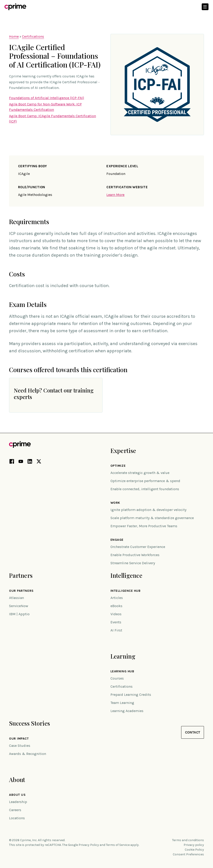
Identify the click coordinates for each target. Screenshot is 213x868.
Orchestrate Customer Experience (138, 547)
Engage (117, 540)
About (17, 780)
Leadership (18, 802)
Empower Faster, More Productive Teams (144, 526)
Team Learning (122, 703)
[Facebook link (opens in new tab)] (12, 462)
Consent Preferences (188, 854)
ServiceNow (19, 606)
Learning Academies (127, 711)
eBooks (116, 606)
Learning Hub (122, 671)
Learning (123, 656)
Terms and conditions (188, 840)
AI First (116, 630)
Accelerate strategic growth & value (140, 473)
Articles (117, 598)
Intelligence (126, 575)
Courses (117, 678)
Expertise (123, 451)
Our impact (19, 739)
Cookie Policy (194, 850)
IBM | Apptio (19, 614)
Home (14, 36)
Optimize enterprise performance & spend (145, 481)
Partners (21, 575)
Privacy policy (194, 845)
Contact (193, 732)
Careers (15, 810)
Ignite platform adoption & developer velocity (148, 510)
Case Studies (20, 746)
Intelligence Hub (126, 591)
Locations (17, 818)
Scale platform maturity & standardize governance (152, 518)
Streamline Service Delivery (133, 563)
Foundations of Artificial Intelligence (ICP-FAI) (47, 98)
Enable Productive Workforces (135, 555)
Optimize (118, 466)
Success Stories (29, 723)
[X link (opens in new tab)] (39, 462)
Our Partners (21, 591)
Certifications (33, 36)
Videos (116, 614)
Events (116, 622)
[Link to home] (15, 7)
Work (115, 503)
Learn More (115, 195)
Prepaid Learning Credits (131, 695)
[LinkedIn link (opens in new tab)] (30, 462)
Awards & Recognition (28, 754)
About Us (17, 795)
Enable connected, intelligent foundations (145, 489)
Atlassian (16, 598)
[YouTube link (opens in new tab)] (21, 462)
